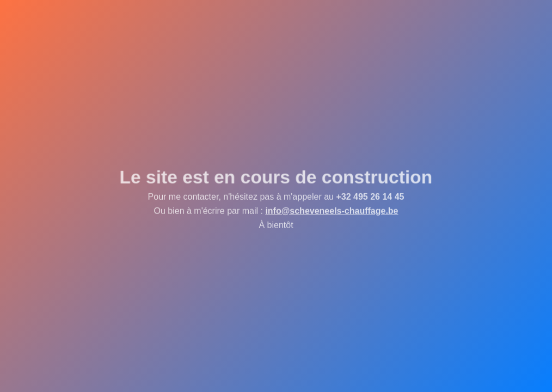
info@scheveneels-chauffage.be (332, 212)
